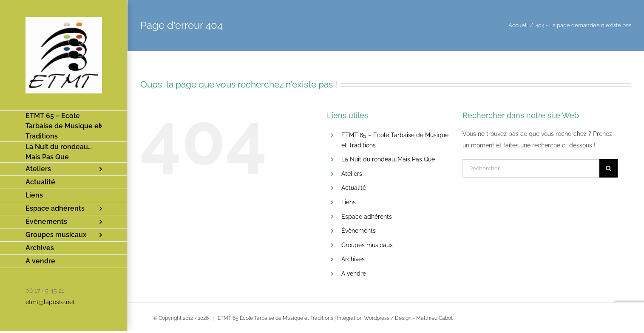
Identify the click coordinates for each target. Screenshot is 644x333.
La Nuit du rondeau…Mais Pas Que (388, 159)
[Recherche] (609, 168)
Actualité (354, 188)
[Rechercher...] (531, 168)
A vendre (354, 274)
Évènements (359, 231)
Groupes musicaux (367, 245)
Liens (349, 202)
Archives (353, 259)
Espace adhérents (367, 217)
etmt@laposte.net (50, 302)
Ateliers (352, 174)
